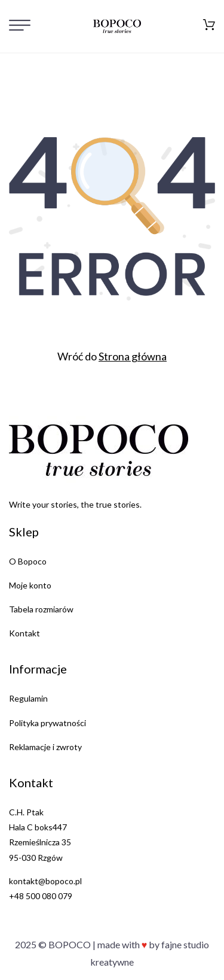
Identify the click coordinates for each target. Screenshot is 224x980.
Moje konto (30, 585)
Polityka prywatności (47, 723)
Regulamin (28, 698)
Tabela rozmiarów (41, 609)
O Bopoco (28, 561)
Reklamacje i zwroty (45, 747)
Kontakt (24, 633)
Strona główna (133, 356)
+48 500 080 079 (41, 896)
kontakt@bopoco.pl (45, 881)
